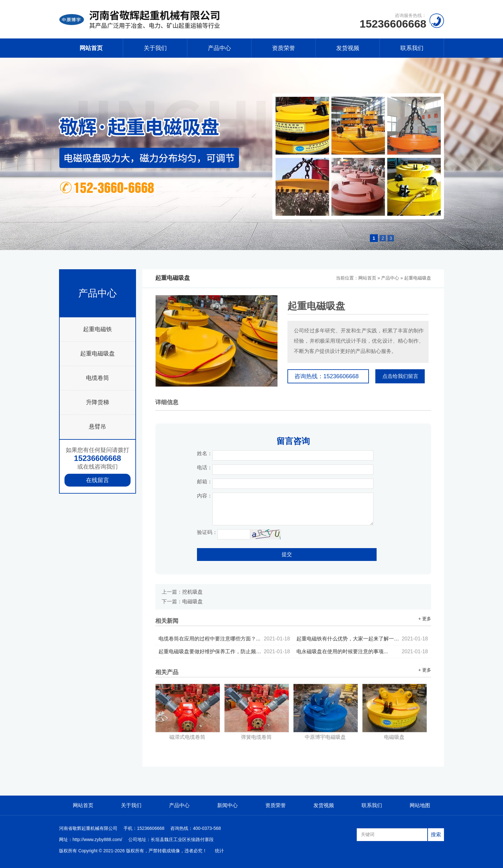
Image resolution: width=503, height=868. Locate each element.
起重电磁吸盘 (98, 354)
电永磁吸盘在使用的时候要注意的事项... (362, 651)
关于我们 (155, 48)
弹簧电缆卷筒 (256, 737)
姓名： (205, 453)
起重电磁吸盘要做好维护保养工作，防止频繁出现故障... (224, 651)
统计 (219, 851)
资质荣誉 (284, 48)
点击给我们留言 (400, 376)
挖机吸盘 (192, 592)
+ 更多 (425, 619)
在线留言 (98, 480)
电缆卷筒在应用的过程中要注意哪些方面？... (224, 639)
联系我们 (412, 48)
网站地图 (420, 805)
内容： (205, 496)
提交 (287, 554)
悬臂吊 (98, 427)
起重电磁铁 (98, 329)
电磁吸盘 (192, 601)
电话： (205, 467)
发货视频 (348, 48)
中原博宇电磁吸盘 (325, 737)
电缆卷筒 (98, 378)
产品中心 (219, 48)
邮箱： (205, 482)
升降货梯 (98, 402)
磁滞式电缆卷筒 (187, 737)
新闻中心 (227, 805)
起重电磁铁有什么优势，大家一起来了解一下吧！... (362, 639)
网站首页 (91, 48)
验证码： (207, 532)
